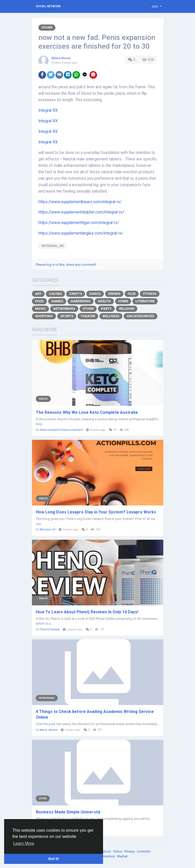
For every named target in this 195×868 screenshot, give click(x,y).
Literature (145, 301)
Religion (127, 309)
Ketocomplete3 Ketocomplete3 (61, 430)
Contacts (144, 851)
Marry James (49, 730)
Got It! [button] (54, 859)
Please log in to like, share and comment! (66, 265)
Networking (64, 309)
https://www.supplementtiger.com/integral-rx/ (79, 223)
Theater (88, 316)
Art (38, 294)
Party (106, 309)
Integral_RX (53, 246)
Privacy (130, 851)
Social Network (48, 6)
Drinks (114, 294)
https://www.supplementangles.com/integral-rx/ (81, 233)
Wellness (111, 316)
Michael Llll (48, 530)
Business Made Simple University (68, 812)
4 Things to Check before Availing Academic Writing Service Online (95, 714)
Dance (95, 294)
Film (132, 294)
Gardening (80, 301)
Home (123, 301)
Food (39, 301)
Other (47, 27)
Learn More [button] (24, 843)
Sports (67, 316)
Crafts (76, 294)
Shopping (44, 316)
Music (40, 309)
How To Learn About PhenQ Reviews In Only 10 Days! (87, 612)
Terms (118, 851)
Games (57, 301)
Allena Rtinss (61, 58)
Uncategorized (141, 316)
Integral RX (48, 110)
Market (122, 856)
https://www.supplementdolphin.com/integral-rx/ (81, 212)
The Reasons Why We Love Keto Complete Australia (87, 412)
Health (104, 301)
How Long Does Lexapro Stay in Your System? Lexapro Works (96, 512)
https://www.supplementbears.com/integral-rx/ (80, 202)
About (107, 851)
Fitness (150, 294)
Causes (55, 294)
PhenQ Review (50, 629)
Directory (109, 856)
